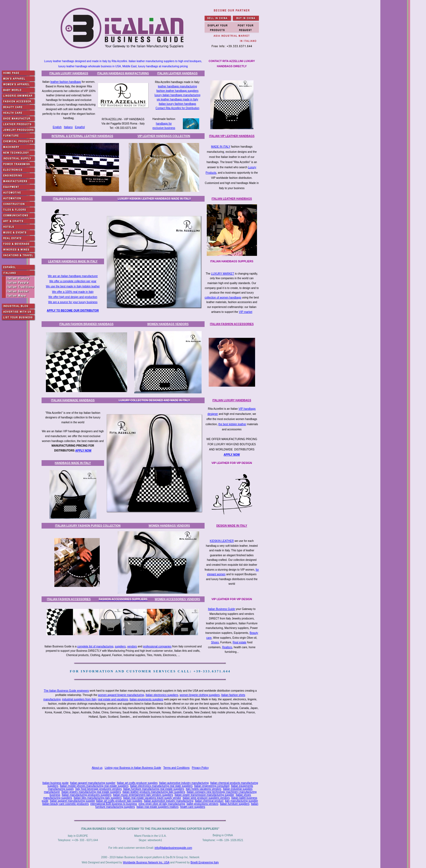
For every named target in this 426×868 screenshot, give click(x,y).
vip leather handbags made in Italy (177, 99)
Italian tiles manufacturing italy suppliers (98, 798)
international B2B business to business (114, 804)
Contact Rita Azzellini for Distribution (177, 108)
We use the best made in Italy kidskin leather (73, 286)
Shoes (215, 642)
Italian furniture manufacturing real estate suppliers (154, 789)
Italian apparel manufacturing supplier (93, 783)
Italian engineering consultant (212, 786)
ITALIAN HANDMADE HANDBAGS (73, 400)
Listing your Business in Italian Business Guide (133, 768)
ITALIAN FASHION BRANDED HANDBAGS (86, 324)
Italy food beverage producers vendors (98, 789)
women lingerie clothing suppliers (200, 695)
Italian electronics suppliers (162, 695)
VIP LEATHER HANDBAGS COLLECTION (164, 136)
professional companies (157, 646)
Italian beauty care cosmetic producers (66, 804)
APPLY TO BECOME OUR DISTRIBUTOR (73, 311)
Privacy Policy (200, 768)
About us (97, 768)
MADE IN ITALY (221, 147)
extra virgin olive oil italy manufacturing (162, 804)
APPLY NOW (83, 451)
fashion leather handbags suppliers (177, 91)
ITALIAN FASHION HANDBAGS (73, 199)
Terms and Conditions (176, 768)
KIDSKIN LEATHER (222, 541)
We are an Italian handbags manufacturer (73, 276)
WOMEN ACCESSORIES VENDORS (178, 599)
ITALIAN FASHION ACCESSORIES (232, 324)
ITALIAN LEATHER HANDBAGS (178, 73)
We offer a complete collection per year (73, 281)
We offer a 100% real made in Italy (73, 292)
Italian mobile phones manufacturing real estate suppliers (94, 786)
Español (80, 127)
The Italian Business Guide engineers (66, 691)
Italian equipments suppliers (146, 699)
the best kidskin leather (232, 424)
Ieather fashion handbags (66, 82)
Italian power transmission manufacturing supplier (204, 795)
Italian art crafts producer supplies (137, 783)
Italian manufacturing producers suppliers (87, 795)
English (57, 127)
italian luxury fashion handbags (177, 104)
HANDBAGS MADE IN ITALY (73, 463)
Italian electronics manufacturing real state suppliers (161, 786)
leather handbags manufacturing (177, 86)
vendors (132, 646)
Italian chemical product (209, 801)
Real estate (239, 642)
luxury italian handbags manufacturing (177, 95)
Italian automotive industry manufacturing (184, 783)
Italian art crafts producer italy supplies (119, 801)
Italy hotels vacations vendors (204, 789)
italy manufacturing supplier (242, 801)
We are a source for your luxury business (73, 302)
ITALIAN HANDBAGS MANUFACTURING (123, 73)
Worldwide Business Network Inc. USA (146, 862)
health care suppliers (193, 807)
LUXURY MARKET (223, 274)
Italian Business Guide (221, 609)
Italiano (68, 127)
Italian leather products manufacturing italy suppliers (154, 792)
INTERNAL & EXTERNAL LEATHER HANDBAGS (82, 136)
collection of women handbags (223, 298)
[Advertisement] (151, 743)
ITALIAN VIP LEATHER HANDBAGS (232, 136)
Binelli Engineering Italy (205, 862)
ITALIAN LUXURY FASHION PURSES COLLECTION (88, 526)
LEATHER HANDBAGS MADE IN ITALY (73, 261)
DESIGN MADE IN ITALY (232, 526)
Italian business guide (55, 783)
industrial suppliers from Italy (79, 699)
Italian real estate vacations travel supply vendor (152, 798)
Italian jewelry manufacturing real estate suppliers (91, 792)
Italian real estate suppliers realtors (157, 807)
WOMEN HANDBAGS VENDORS (168, 324)
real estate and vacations (113, 699)
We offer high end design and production (73, 297)
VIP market (245, 312)
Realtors (227, 647)
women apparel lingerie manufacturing (121, 695)
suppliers (120, 646)
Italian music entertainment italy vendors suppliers (143, 795)
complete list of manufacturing (95, 646)
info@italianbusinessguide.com (173, 848)
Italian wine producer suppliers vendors (206, 798)
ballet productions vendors (203, 804)
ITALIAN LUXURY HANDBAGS (69, 73)
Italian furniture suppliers (235, 804)
